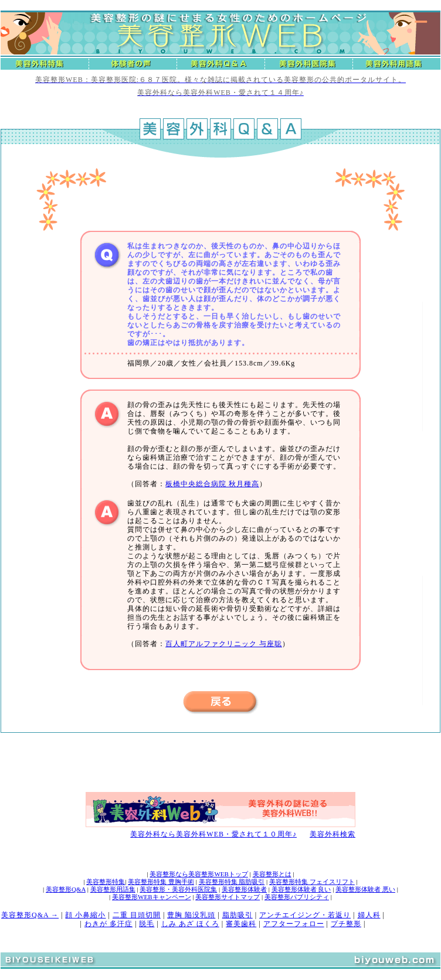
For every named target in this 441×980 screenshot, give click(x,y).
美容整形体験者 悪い (365, 889)
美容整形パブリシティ (297, 897)
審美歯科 (241, 924)
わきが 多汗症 (108, 924)
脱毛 (147, 924)
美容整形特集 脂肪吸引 (232, 882)
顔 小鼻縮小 (85, 915)
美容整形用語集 (113, 889)
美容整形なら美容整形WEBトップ (199, 874)
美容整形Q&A (66, 889)
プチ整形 (346, 924)
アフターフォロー (294, 924)
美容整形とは (272, 874)
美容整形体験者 (244, 889)
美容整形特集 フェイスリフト (312, 882)
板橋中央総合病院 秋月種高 (212, 484)
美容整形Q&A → (30, 915)
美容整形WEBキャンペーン (151, 897)
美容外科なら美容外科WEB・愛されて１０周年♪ (213, 834)
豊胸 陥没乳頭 (191, 915)
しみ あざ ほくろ (190, 924)
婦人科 (369, 915)
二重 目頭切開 (137, 915)
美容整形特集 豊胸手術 (161, 882)
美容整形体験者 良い (301, 889)
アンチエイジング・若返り (305, 915)
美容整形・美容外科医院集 (178, 889)
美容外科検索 (333, 834)
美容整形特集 (106, 882)
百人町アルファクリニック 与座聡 (224, 644)
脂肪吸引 (238, 915)
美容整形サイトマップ (228, 897)
